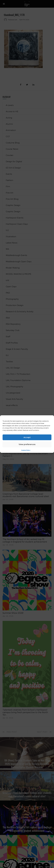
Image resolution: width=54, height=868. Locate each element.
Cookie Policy (26, 450)
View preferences (27, 444)
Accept (27, 437)
